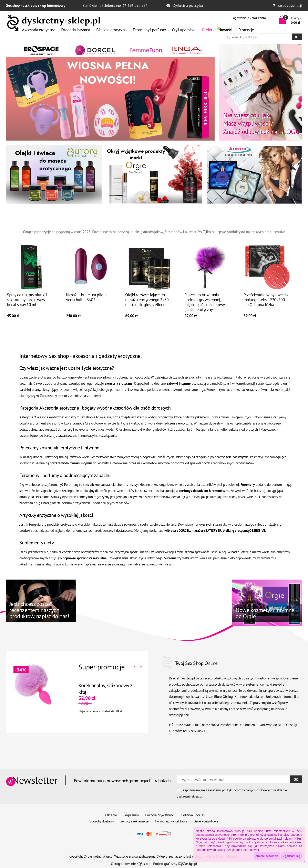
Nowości (225, 30)
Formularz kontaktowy (171, 821)
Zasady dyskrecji (290, 5)
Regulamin (131, 815)
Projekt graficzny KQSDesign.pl (175, 864)
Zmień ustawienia (267, 856)
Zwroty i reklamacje (135, 821)
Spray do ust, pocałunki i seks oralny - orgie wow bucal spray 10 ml (27, 305)
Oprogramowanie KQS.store (131, 864)
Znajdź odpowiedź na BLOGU (262, 123)
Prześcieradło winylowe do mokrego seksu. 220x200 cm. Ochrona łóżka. (266, 305)
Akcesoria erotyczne (39, 30)
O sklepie (110, 815)
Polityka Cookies (193, 815)
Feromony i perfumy (149, 30)
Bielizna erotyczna (111, 30)
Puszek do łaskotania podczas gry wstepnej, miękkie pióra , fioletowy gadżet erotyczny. (204, 307)
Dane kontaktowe (206, 821)
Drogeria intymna (76, 30)
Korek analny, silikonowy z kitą (100, 689)
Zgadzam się (291, 856)
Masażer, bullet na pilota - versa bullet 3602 (87, 303)
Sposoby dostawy (102, 821)
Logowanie (239, 18)
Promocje (246, 30)
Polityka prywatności (160, 815)
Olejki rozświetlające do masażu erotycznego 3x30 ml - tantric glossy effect (147, 305)
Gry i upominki (184, 30)
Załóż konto (258, 18)
